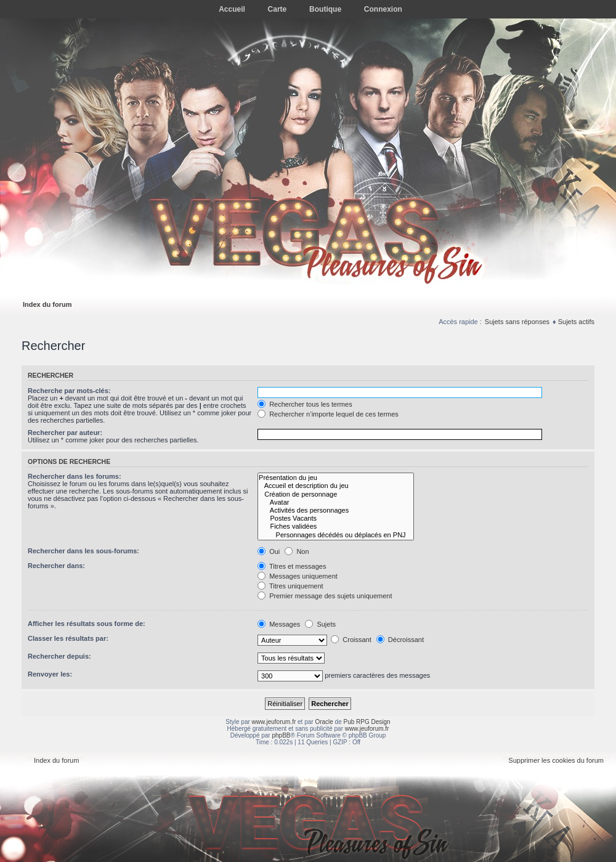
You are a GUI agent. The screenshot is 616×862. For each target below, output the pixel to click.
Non (297, 551)
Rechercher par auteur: (65, 433)
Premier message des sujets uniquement (325, 596)
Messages (279, 624)
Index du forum (47, 304)
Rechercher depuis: (59, 656)
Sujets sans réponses (517, 322)
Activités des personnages (335, 510)
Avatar (335, 502)
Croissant (351, 640)
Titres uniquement (290, 586)
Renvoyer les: (50, 674)
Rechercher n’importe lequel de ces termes (328, 414)
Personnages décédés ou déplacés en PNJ (335, 535)
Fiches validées (335, 527)
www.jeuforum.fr (274, 722)
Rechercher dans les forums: (75, 476)
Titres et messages (292, 566)
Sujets (320, 624)
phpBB (281, 735)
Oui (269, 551)
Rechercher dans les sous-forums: (83, 551)
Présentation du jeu (335, 478)
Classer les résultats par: (68, 638)
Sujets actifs (576, 322)
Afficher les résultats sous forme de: (87, 624)
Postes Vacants (335, 518)
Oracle (324, 722)
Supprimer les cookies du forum (556, 760)
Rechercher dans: (56, 566)
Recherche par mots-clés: (69, 391)
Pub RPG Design (367, 722)
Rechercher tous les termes (305, 404)
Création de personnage (335, 494)
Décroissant (400, 640)
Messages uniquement (298, 576)
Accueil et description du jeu (335, 486)
